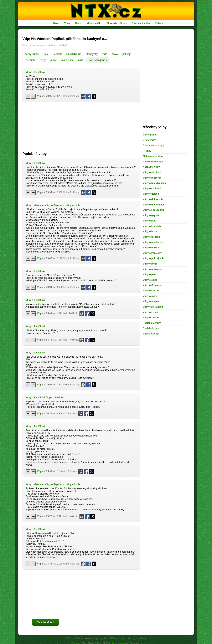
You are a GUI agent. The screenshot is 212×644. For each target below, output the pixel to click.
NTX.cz (70, 638)
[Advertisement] (81, 125)
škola (115, 54)
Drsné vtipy (149, 140)
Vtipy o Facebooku (153, 210)
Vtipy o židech (151, 318)
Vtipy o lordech (151, 237)
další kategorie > (98, 60)
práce (54, 60)
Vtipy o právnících (153, 269)
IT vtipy (147, 151)
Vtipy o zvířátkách (153, 307)
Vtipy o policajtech (153, 258)
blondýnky (92, 54)
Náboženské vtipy (153, 162)
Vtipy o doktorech (153, 199)
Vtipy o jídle (150, 221)
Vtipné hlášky (94, 23)
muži (81, 60)
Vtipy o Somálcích (153, 285)
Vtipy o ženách (55, 397)
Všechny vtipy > (45, 622)
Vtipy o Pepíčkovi (35, 72)
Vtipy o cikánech (152, 188)
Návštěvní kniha (141, 23)
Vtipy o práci (150, 264)
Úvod (56, 23)
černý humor (32, 54)
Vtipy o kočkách (152, 226)
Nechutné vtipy (151, 167)
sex (46, 54)
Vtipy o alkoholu (35, 205)
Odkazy (159, 23)
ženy (43, 60)
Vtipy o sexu (150, 280)
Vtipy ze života (151, 334)
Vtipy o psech (151, 274)
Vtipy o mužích (151, 248)
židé (105, 54)
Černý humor (150, 135)
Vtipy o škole (73, 205)
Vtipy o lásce (150, 231)
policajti (127, 54)
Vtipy (67, 23)
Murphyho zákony (117, 23)
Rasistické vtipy (152, 323)
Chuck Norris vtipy (153, 145)
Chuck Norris (74, 54)
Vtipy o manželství (153, 242)
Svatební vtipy (151, 328)
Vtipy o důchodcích (154, 205)
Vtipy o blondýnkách (154, 183)
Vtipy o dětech (151, 194)
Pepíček (57, 54)
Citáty (78, 23)
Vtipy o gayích (151, 215)
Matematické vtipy (153, 156)
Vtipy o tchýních (152, 301)
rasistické (30, 60)
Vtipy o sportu (151, 291)
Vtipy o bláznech (152, 178)
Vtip (39, 96)
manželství (67, 60)
